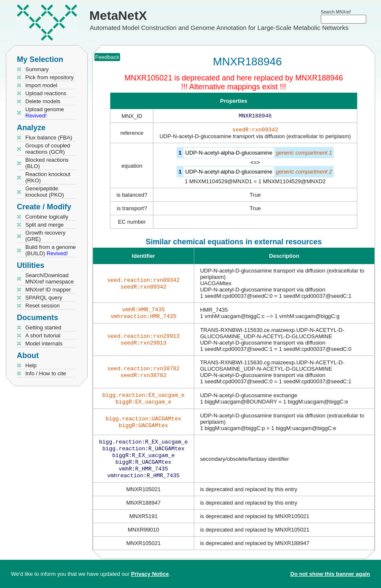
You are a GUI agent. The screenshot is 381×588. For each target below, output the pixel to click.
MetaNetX (118, 15)
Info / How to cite (46, 373)
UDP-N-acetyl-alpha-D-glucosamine (229, 154)
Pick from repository (50, 77)
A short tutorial (43, 335)
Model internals (44, 343)
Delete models (43, 101)
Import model (41, 85)
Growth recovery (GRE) (45, 236)
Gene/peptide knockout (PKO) (45, 192)
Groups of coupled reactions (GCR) (48, 149)
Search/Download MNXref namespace (50, 278)
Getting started (43, 327)
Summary (37, 69)
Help (31, 365)
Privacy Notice (150, 574)
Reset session (43, 306)
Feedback (107, 57)
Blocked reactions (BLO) (47, 163)
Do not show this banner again (330, 574)
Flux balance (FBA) (49, 138)
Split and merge (44, 225)
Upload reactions (46, 93)
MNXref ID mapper (48, 290)
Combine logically (47, 217)
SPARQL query (44, 298)
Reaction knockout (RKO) (48, 177)
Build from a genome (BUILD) (51, 250)
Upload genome (45, 112)
